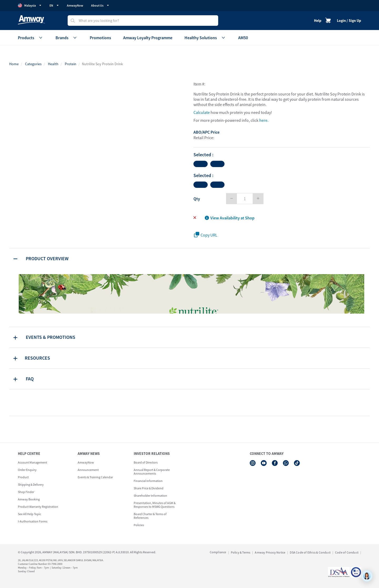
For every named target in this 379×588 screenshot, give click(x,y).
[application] (367, 576)
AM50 (243, 38)
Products (31, 38)
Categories (33, 64)
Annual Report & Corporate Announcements (152, 472)
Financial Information (148, 481)
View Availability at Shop (230, 218)
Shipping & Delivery (31, 484)
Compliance (218, 552)
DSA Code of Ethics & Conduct (310, 552)
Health (53, 64)
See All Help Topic (29, 514)
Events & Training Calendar (95, 477)
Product (23, 477)
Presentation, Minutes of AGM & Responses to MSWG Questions (155, 505)
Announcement (88, 470)
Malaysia (30, 6)
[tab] (189, 259)
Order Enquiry (27, 470)
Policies (139, 525)
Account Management (33, 462)
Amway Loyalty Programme (148, 38)
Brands (67, 38)
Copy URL (206, 235)
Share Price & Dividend (149, 488)
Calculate (202, 112)
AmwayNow (75, 5)
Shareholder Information (150, 496)
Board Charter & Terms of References (150, 516)
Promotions (100, 38)
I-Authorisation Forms (33, 521)
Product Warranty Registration (38, 507)
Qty (197, 199)
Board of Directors (146, 462)
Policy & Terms (241, 552)
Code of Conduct (347, 552)
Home (14, 64)
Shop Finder (26, 492)
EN (54, 5)
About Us (100, 5)
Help (318, 21)
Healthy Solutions (205, 38)
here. (264, 120)
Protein (71, 64)
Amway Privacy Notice (270, 552)
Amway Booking (29, 499)
